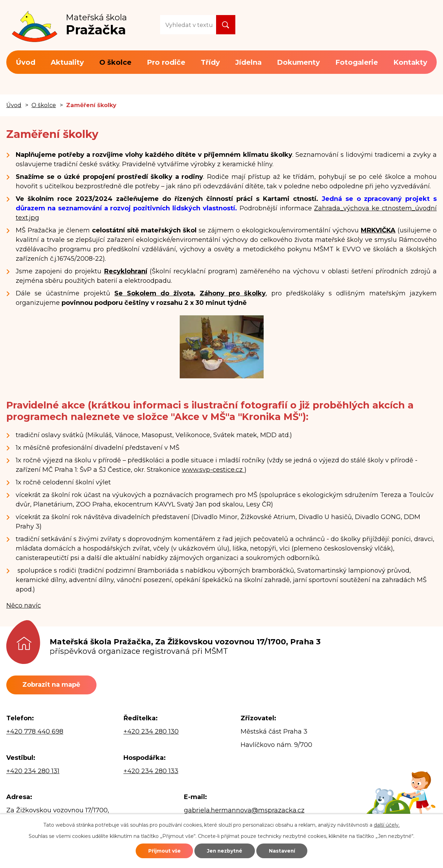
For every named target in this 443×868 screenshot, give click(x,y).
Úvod (26, 62)
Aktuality (67, 62)
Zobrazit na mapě (53, 685)
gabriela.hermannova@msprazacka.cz (244, 811)
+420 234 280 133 (151, 772)
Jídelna (248, 62)
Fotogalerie (357, 62)
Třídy (210, 62)
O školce (115, 62)
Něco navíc (24, 605)
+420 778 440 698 (35, 732)
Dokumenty (298, 62)
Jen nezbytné (225, 850)
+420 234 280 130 (151, 732)
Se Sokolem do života (154, 293)
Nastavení (285, 850)
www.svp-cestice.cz (213, 470)
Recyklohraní (126, 271)
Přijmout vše (161, 850)
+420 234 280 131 (33, 772)
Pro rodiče (166, 62)
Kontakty (410, 62)
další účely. (387, 824)
